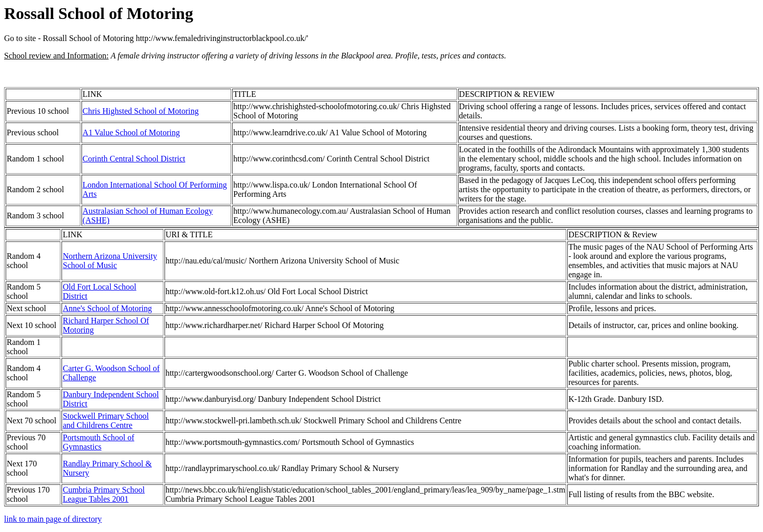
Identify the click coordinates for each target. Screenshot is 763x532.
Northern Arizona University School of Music (110, 261)
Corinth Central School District (134, 159)
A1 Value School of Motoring (131, 132)
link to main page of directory (53, 519)
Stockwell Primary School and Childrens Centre (106, 421)
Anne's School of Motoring (107, 308)
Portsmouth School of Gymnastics (98, 442)
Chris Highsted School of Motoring (141, 111)
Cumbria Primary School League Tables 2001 (104, 494)
